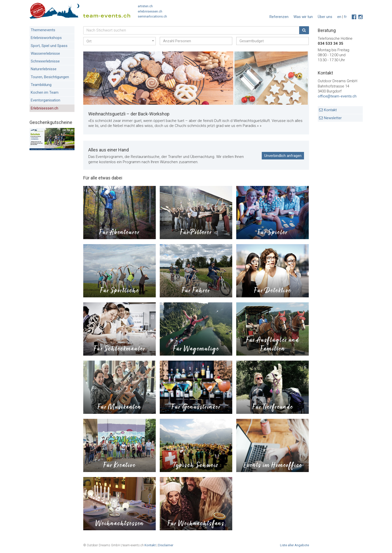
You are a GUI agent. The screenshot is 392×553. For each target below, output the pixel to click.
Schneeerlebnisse (45, 61)
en (339, 17)
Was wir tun (303, 17)
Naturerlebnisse (44, 69)
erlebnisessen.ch (150, 11)
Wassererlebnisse (45, 53)
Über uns (325, 17)
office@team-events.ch (337, 96)
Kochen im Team (45, 92)
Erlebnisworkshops (46, 38)
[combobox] (119, 41)
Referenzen (279, 17)
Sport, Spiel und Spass (49, 46)
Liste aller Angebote (294, 545)
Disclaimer (166, 545)
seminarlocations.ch (152, 16)
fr (345, 17)
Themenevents (43, 30)
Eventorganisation (45, 100)
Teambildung (41, 85)
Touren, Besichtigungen (50, 77)
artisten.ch (145, 6)
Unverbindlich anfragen (283, 156)
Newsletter (333, 118)
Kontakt (330, 110)
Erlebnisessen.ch (44, 108)
